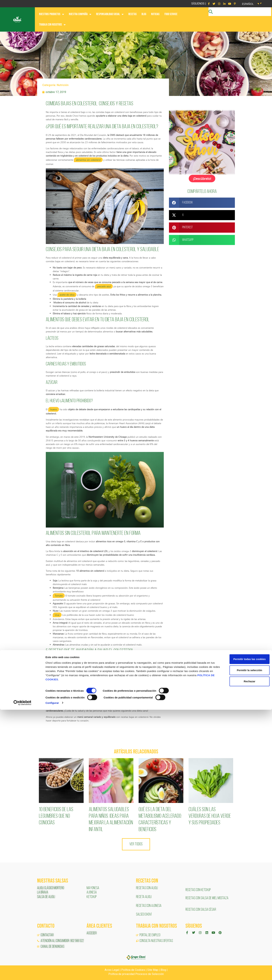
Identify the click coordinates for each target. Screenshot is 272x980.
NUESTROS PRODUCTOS (52, 14)
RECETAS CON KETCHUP (198, 890)
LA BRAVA (43, 893)
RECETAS (133, 14)
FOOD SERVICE (171, 14)
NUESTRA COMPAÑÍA (80, 14)
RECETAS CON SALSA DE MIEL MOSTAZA (207, 898)
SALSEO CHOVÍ (144, 915)
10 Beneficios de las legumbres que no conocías (56, 816)
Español (248, 4)
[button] (202, 202)
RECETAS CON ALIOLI (147, 888)
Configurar (52, 973)
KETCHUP (92, 897)
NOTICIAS (155, 14)
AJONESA (92, 893)
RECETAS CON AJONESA (149, 906)
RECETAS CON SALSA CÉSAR (201, 910)
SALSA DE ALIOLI (46, 897)
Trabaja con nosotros (52, 25)
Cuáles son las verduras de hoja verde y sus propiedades (210, 816)
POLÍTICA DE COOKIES (75, 950)
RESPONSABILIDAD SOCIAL (110, 14)
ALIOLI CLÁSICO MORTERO (51, 888)
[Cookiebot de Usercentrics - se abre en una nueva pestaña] (22, 973)
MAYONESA (93, 888)
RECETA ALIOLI (144, 897)
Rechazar (243, 952)
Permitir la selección (243, 941)
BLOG (144, 14)
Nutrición (63, 85)
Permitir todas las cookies (243, 930)
